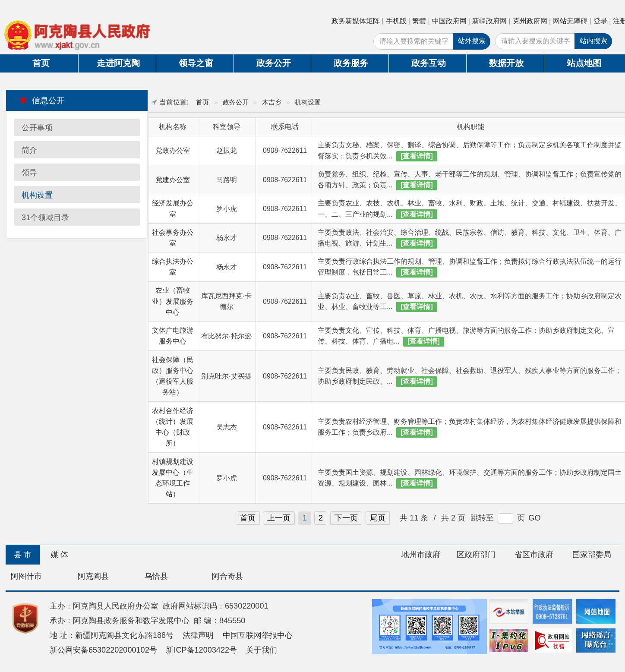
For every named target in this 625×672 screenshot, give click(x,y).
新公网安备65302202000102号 (103, 650)
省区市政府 (534, 555)
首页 (41, 63)
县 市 (23, 555)
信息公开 (42, 100)
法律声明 (198, 635)
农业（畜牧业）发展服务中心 (173, 301)
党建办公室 (173, 180)
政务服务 (351, 63)
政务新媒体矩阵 (356, 21)
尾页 (378, 518)
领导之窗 (196, 63)
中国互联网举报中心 (258, 635)
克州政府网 (530, 21)
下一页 (346, 518)
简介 (29, 150)
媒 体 (59, 555)
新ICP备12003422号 (201, 650)
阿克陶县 (93, 576)
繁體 (419, 21)
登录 (600, 21)
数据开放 (506, 63)
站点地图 (584, 63)
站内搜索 (593, 41)
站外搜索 (472, 41)
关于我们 (262, 650)
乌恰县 (156, 576)
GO (534, 518)
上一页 (279, 518)
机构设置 (37, 195)
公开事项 (37, 128)
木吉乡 (272, 102)
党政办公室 (173, 150)
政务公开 (274, 63)
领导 (29, 173)
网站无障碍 (570, 21)
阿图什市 (26, 576)
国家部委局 (592, 555)
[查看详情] (417, 156)
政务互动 (429, 63)
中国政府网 (449, 21)
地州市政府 (421, 555)
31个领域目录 (45, 218)
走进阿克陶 (118, 63)
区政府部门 (476, 555)
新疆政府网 (489, 21)
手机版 (396, 21)
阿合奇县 (227, 576)
